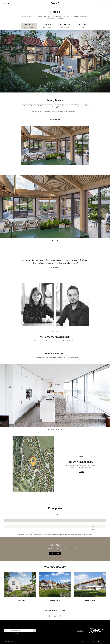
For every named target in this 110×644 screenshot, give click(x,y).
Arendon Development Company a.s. (18, 642)
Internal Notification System (83, 642)
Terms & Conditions (21, 634)
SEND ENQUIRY (55, 554)
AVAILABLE (57, 515)
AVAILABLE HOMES (55, 119)
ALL (51, 515)
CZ (104, 4)
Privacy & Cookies (94, 642)
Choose (81, 472)
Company (80, 629)
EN (106, 4)
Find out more (55, 345)
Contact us (99, 4)
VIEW (94, 523)
